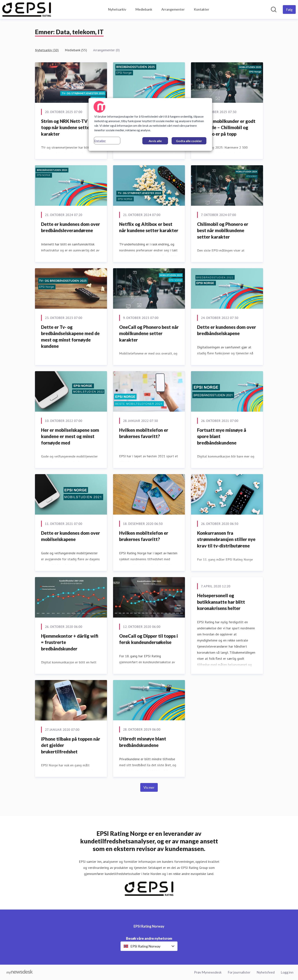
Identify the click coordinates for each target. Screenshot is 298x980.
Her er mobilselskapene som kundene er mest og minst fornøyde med (70, 436)
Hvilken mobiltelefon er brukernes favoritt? (144, 433)
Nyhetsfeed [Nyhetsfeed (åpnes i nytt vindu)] (266, 972)
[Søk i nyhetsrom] (274, 9)
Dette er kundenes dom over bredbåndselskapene (227, 330)
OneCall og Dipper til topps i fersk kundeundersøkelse (149, 639)
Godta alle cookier (189, 141)
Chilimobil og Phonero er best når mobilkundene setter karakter (223, 230)
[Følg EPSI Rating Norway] (289, 9)
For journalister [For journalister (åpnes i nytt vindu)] (239, 972)
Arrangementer (173, 9)
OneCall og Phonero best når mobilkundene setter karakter (149, 333)
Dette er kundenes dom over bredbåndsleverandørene (71, 227)
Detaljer (100, 141)
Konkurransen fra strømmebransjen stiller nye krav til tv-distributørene (226, 539)
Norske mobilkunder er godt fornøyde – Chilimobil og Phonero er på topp (226, 127)
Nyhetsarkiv (117, 9)
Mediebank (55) (76, 50)
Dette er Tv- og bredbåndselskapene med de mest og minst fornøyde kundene (70, 337)
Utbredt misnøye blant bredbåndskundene (143, 742)
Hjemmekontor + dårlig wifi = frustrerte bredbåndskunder (70, 642)
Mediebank (144, 9)
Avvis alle (155, 141)
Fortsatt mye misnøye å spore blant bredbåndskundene (222, 436)
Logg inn (287, 972)
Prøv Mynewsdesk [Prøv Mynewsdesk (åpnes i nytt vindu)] (208, 972)
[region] (150, 124)
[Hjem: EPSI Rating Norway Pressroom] (27, 9)
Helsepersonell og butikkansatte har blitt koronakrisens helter (221, 602)
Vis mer (149, 787)
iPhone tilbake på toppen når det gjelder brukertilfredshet (71, 745)
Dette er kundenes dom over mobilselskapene (71, 536)
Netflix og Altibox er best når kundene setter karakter (149, 227)
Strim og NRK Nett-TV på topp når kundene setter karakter (67, 127)
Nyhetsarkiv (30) (47, 50)
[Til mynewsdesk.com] (20, 972)
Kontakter (202, 9)
